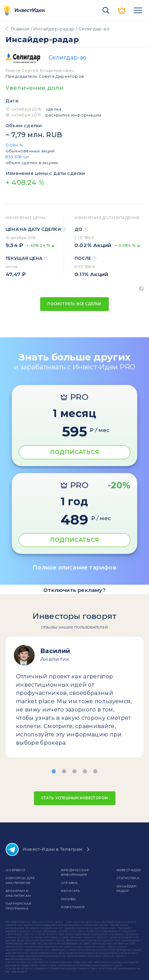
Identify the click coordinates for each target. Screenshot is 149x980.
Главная (20, 29)
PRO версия (122, 10)
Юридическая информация (75, 872)
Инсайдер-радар (54, 29)
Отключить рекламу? (74, 590)
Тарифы (68, 899)
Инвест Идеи (129, 870)
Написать (71, 891)
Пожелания (73, 907)
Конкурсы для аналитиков (20, 880)
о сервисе (15, 870)
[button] (54, 771)
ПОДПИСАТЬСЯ (74, 452)
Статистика (128, 878)
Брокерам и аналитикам (18, 893)
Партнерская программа (18, 906)
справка (69, 883)
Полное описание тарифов (74, 568)
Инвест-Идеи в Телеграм (44, 849)
